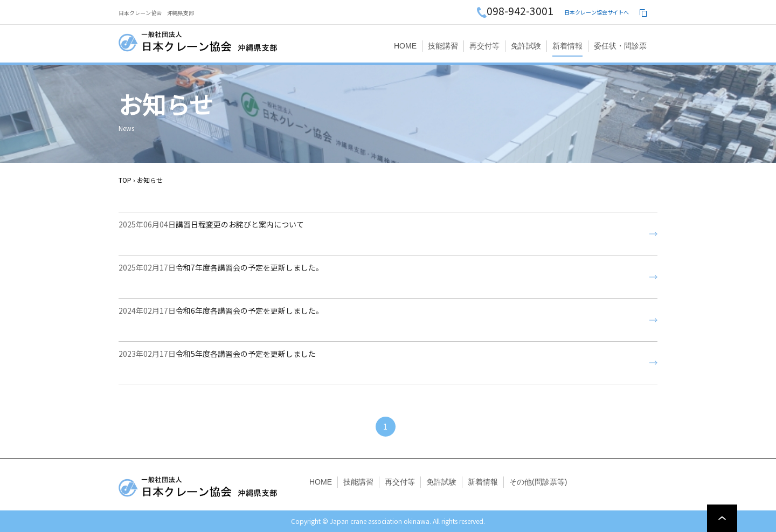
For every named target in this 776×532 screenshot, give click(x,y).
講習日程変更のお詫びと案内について (211, 234)
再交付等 (484, 46)
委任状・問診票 (620, 46)
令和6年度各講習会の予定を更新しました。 (221, 320)
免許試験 (526, 46)
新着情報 (567, 46)
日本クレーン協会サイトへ (597, 12)
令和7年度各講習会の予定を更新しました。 (221, 277)
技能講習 (443, 46)
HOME (405, 46)
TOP (125, 180)
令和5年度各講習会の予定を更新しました (217, 363)
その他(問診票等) (538, 482)
